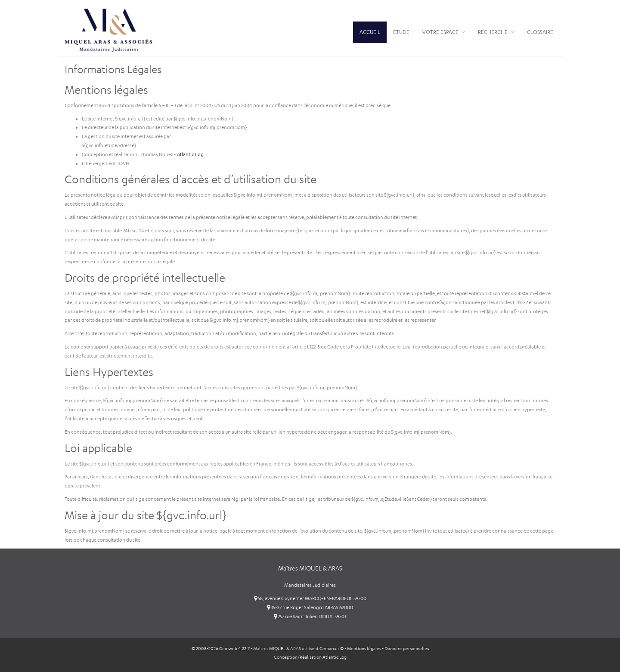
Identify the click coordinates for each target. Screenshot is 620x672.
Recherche (496, 32)
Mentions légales (364, 649)
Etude (401, 32)
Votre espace (444, 32)
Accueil (370, 32)
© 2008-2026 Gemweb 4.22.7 (221, 649)
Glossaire (540, 32)
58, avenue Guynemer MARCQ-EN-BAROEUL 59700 (310, 598)
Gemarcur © (332, 649)
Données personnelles (407, 649)
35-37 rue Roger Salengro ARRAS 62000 (310, 607)
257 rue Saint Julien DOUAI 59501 (310, 617)
